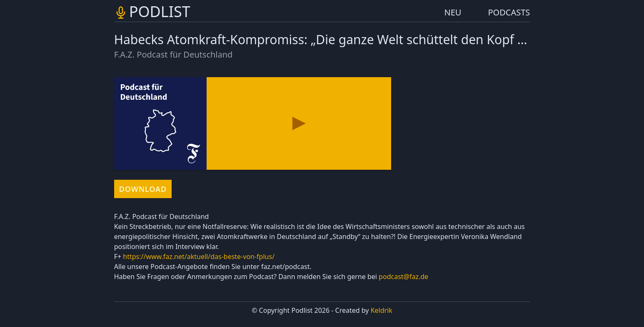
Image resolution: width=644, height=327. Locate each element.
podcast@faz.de (403, 277)
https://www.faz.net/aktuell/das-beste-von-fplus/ (199, 257)
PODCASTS (509, 12)
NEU (453, 12)
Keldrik (382, 310)
